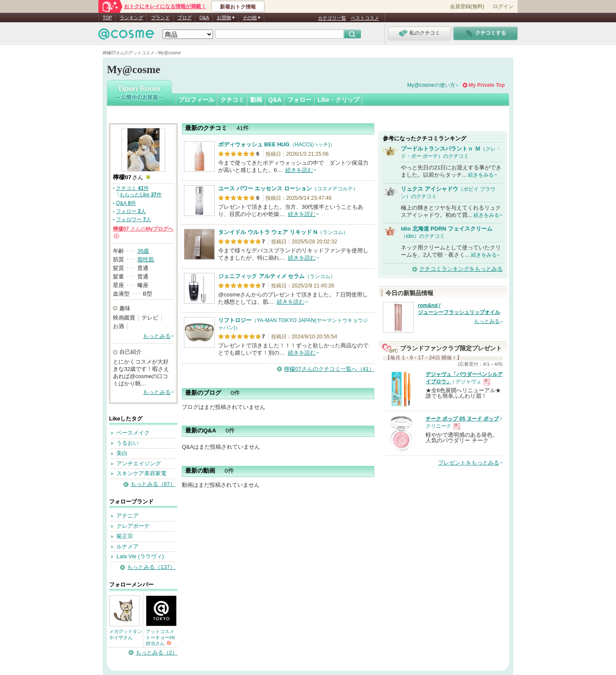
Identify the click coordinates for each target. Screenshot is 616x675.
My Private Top (487, 85)
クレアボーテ (133, 526)
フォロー (299, 100)
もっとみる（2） (157, 653)
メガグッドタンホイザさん (126, 634)
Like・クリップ (338, 100)
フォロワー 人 (133, 219)
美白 (122, 453)
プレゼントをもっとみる (469, 463)
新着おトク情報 (238, 7)
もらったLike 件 (141, 195)
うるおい (127, 443)
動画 (256, 100)
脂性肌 (146, 259)
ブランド (160, 18)
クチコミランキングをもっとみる (461, 269)
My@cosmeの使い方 (431, 85)
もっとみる (157, 336)
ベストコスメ (365, 18)
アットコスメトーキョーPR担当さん (160, 637)
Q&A (204, 18)
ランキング (132, 18)
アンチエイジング (139, 463)
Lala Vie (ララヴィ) (140, 556)
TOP (107, 18)
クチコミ (232, 100)
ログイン (503, 6)
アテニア (127, 516)
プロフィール (196, 100)
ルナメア (127, 546)
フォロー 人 (131, 211)
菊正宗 (125, 536)
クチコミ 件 (132, 188)
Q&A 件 (126, 203)
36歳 (143, 251)
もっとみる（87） (153, 484)
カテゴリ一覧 (332, 18)
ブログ (185, 18)
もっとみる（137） (151, 567)
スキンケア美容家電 (141, 473)
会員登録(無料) (467, 6)
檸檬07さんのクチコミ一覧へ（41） (329, 369)
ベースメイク (133, 433)
